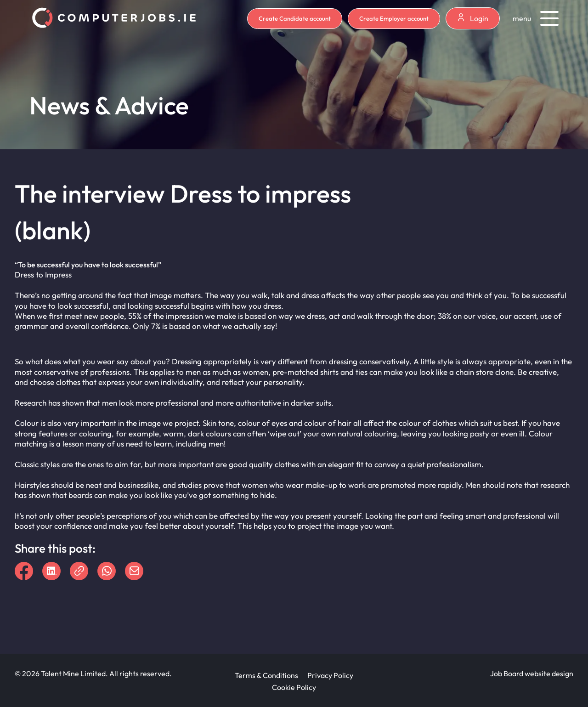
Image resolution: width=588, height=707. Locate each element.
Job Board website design (532, 673)
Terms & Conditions (266, 675)
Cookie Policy (294, 687)
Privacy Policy (330, 675)
